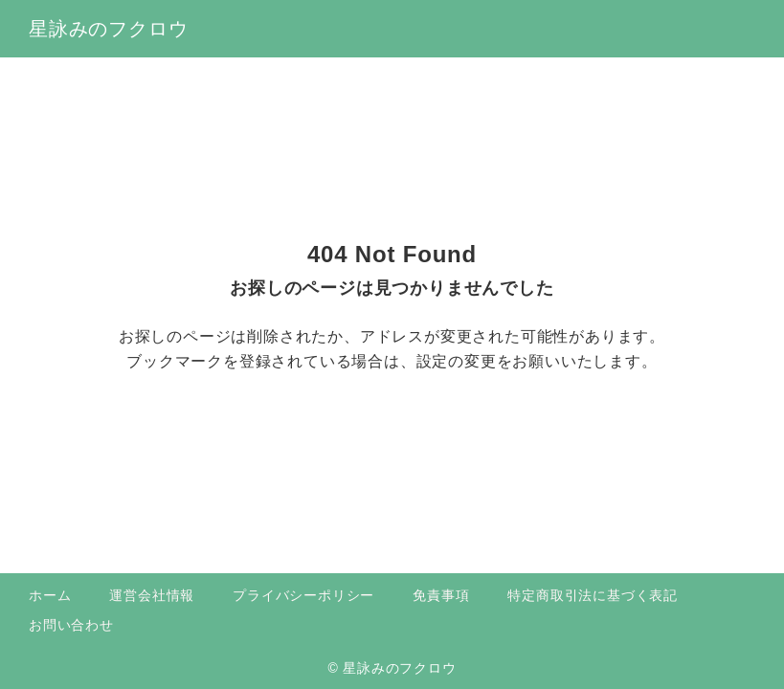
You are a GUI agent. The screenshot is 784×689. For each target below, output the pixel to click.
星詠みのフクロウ (108, 29)
